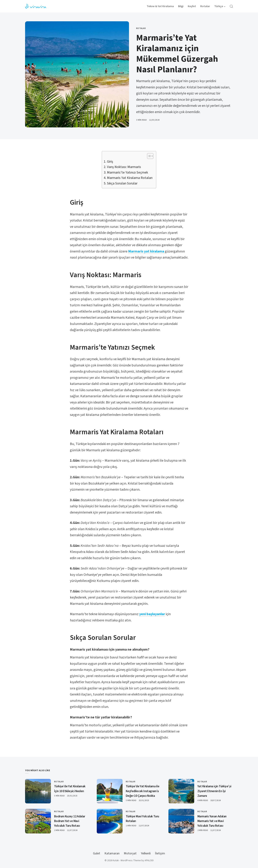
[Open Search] (231, 6)
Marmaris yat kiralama (146, 251)
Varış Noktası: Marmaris (124, 167)
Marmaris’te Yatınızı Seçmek (127, 173)
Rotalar (141, 28)
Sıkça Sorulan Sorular (122, 183)
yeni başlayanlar (152, 614)
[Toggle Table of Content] (148, 156)
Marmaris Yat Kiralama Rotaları (130, 178)
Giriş (110, 162)
